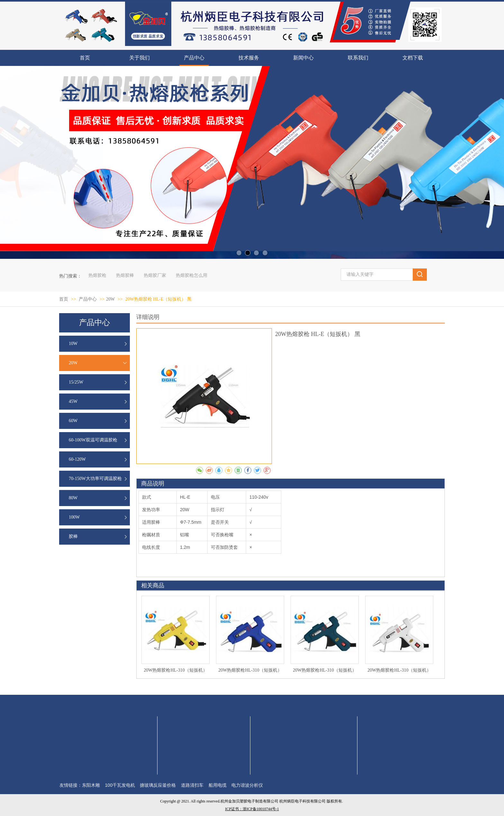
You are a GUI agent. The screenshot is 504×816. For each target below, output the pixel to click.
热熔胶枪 (97, 275)
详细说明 (148, 317)
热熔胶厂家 (155, 275)
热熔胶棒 (125, 275)
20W (110, 299)
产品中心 (88, 299)
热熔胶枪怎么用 (192, 275)
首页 (64, 299)
